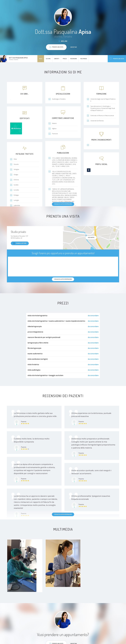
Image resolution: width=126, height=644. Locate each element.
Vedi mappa (91, 237)
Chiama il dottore (20, 243)
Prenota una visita (117, 59)
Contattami (74, 47)
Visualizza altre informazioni (63, 204)
